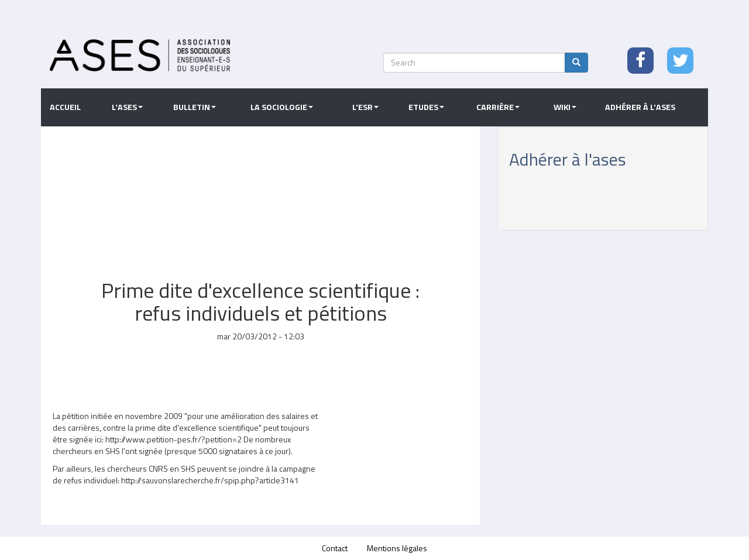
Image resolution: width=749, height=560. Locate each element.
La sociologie (282, 107)
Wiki (565, 107)
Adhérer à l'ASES (640, 107)
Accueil (65, 107)
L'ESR (365, 107)
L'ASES (127, 107)
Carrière (498, 107)
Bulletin (195, 107)
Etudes (426, 107)
